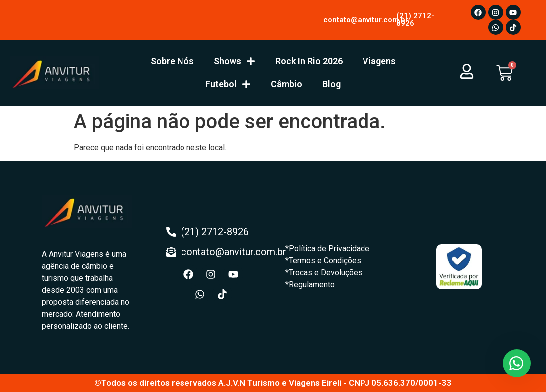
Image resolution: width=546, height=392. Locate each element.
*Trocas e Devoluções (324, 273)
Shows (235, 61)
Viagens (379, 61)
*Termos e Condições (323, 261)
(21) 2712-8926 (415, 20)
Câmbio (286, 84)
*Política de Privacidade (327, 249)
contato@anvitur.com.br (366, 20)
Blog (331, 84)
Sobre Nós (172, 61)
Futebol (228, 84)
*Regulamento (310, 285)
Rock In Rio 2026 (309, 61)
